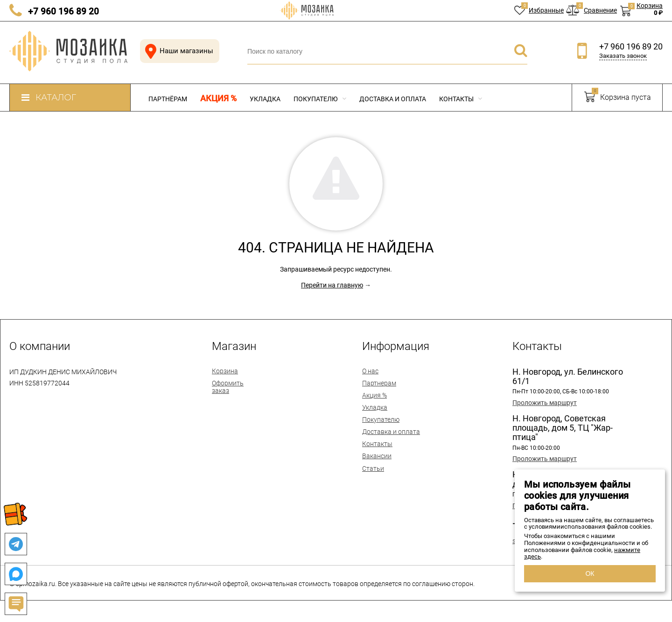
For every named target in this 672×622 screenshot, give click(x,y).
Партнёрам (168, 99)
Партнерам (379, 383)
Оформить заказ (228, 387)
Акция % (218, 98)
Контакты (461, 99)
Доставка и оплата (393, 99)
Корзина (225, 371)
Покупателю (320, 99)
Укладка (265, 99)
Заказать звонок (623, 56)
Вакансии (377, 456)
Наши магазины (177, 51)
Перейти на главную (332, 285)
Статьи (373, 468)
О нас (370, 371)
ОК (590, 573)
